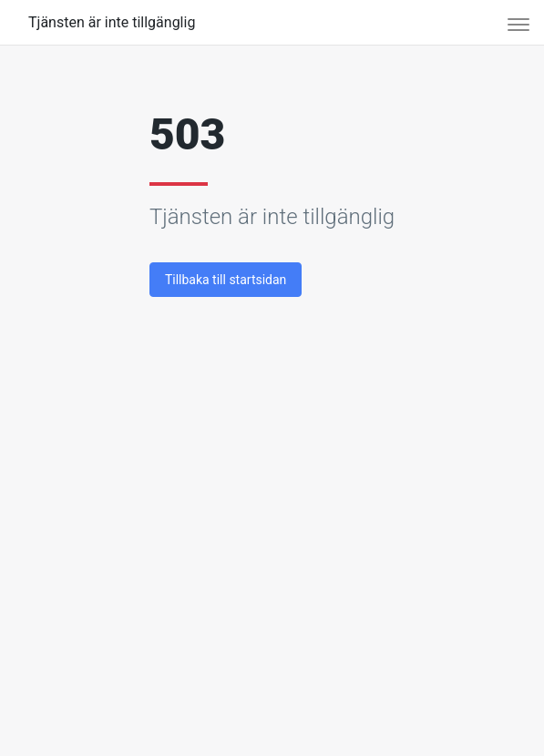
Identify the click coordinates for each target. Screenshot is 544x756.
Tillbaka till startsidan (226, 280)
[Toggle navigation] (513, 22)
